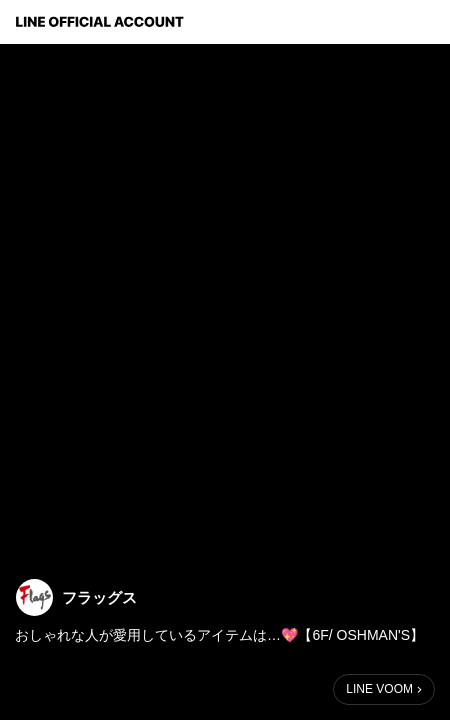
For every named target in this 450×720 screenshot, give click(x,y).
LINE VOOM (379, 689)
